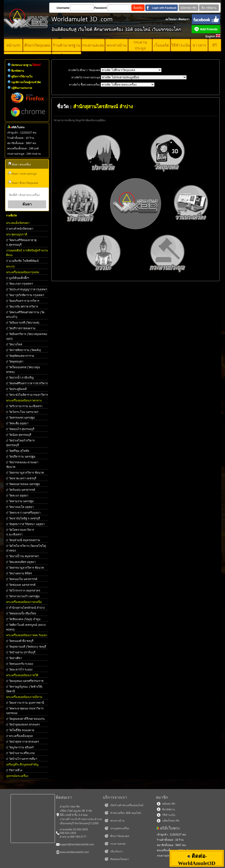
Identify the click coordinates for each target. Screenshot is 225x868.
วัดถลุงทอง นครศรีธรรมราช (26, 681)
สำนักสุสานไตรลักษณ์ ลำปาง (27, 608)
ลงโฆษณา (171, 19)
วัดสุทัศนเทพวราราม (22, 356)
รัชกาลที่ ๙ (16, 770)
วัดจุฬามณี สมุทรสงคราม (25, 540)
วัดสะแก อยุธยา (19, 495)
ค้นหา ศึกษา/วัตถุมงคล (23, 182)
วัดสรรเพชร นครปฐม (22, 418)
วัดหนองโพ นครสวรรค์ (23, 579)
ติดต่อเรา (184, 19)
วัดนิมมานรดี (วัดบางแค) (24, 323)
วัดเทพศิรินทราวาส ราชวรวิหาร (28, 383)
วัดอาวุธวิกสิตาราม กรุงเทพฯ (27, 295)
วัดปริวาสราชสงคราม (22, 328)
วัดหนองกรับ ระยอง (21, 664)
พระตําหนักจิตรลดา (21, 229)
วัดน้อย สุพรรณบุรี (20, 435)
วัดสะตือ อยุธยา (19, 423)
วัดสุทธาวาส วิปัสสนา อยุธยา (27, 524)
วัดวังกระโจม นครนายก (24, 412)
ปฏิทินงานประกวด (22, 88)
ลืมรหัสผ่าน (18, 71)
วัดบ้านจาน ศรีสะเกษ (22, 753)
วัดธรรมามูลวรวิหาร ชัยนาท (27, 473)
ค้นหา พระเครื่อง (19, 164)
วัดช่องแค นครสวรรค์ (22, 585)
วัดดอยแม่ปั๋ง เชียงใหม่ (23, 613)
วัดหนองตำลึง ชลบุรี (21, 641)
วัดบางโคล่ (16, 344)
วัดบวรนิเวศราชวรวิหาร (24, 307)
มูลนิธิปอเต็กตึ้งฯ (19, 278)
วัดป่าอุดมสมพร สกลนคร (24, 724)
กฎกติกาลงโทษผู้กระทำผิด (26, 82)
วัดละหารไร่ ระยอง (21, 669)
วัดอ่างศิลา (15, 658)
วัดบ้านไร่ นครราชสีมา (23, 759)
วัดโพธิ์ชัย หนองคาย (22, 730)
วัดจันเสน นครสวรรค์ (22, 490)
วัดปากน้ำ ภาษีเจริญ (21, 378)
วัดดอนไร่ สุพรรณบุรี (22, 429)
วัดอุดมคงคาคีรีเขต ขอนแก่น (27, 719)
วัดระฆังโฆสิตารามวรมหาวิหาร (28, 395)
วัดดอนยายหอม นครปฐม (25, 484)
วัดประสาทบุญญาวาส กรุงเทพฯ (28, 289)
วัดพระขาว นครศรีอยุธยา (25, 513)
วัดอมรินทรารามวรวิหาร (24, 301)
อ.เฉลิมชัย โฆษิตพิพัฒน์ (24, 261)
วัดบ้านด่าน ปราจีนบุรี (22, 652)
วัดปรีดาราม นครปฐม (22, 457)
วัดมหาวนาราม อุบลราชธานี (27, 703)
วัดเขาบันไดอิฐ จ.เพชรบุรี (24, 518)
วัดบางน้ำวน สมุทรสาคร (24, 556)
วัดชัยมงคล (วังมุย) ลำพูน (25, 619)
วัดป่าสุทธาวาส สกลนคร (24, 742)
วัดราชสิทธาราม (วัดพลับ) (25, 350)
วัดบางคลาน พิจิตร (21, 573)
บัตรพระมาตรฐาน (26, 65)
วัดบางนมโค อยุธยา (21, 507)
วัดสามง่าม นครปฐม (22, 501)
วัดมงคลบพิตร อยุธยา (22, 562)
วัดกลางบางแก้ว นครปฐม (24, 596)
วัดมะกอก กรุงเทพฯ (21, 284)
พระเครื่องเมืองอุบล (21, 736)
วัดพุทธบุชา (16, 362)
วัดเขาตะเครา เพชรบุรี (23, 478)
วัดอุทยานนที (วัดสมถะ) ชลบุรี (28, 647)
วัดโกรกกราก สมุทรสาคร (25, 591)
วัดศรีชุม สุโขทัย (19, 451)
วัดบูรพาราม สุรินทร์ (21, 747)
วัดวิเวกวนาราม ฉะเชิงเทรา (26, 406)
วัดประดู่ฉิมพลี (18, 389)
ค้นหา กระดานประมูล (22, 173)
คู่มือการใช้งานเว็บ (22, 77)
